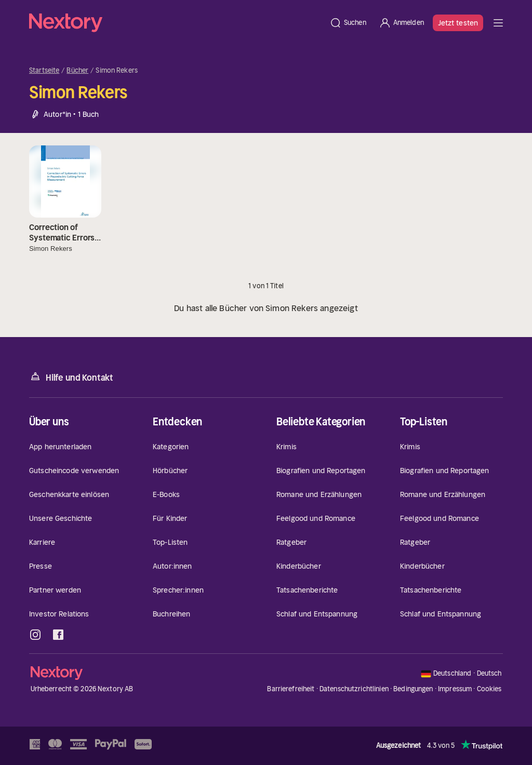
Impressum (455, 689)
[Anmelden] (401, 23)
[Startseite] (176, 23)
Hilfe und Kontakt (71, 377)
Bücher (77, 71)
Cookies (489, 689)
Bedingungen (413, 689)
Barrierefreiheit (291, 689)
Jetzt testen (458, 23)
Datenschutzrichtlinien (354, 689)
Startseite (44, 71)
